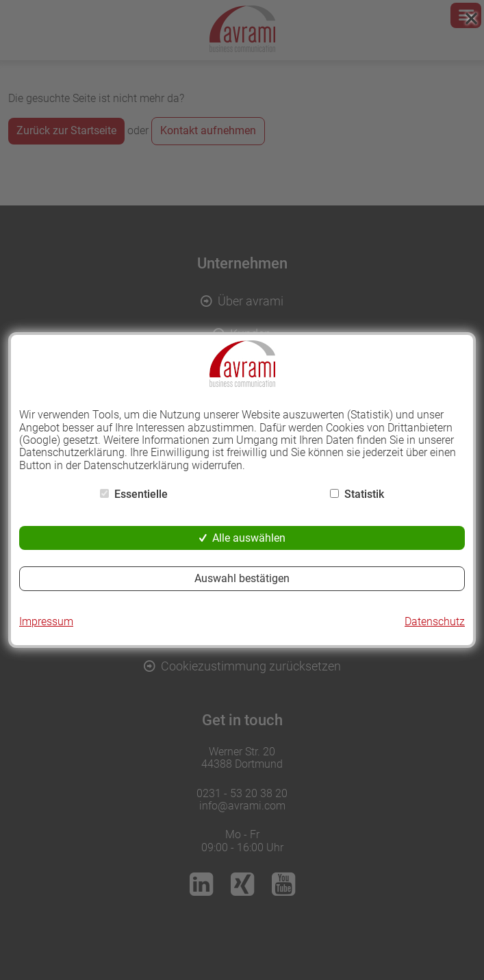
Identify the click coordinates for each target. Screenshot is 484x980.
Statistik (364, 494)
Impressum (46, 622)
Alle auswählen (249, 538)
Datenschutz (435, 622)
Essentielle (141, 494)
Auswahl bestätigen (242, 578)
